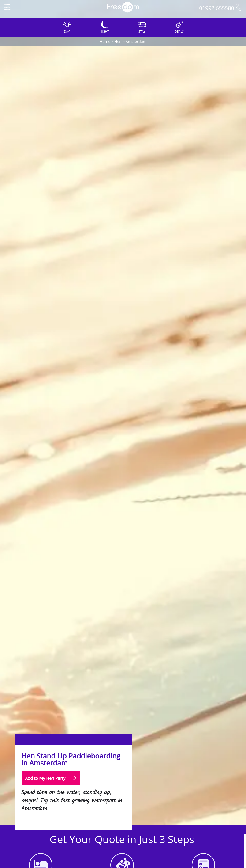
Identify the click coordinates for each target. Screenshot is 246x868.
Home (105, 42)
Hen (118, 42)
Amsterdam (136, 42)
